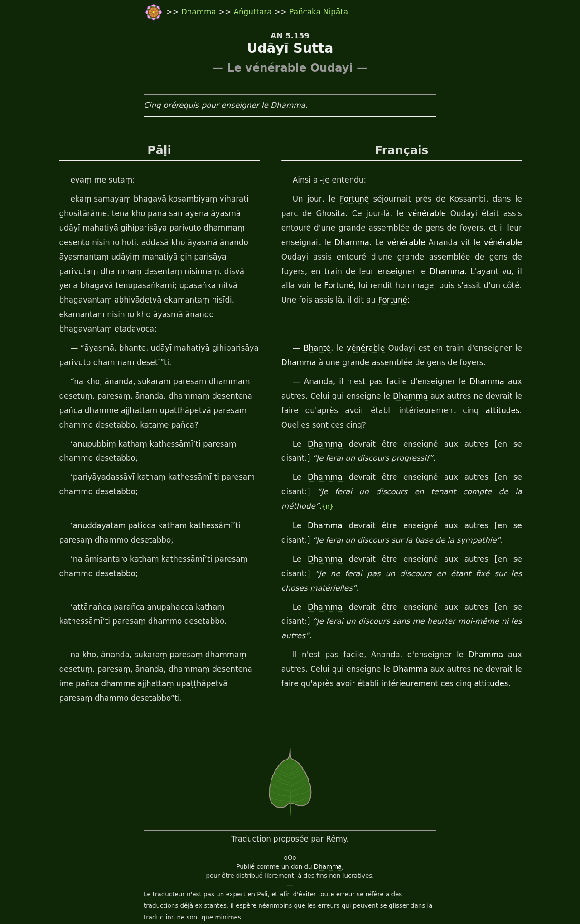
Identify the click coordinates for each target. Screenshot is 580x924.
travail (204, 898)
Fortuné (352, 199)
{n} (483, 478)
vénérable (394, 214)
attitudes (420, 396)
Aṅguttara (254, 12)
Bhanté (315, 334)
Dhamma (200, 12)
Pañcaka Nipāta (319, 12)
